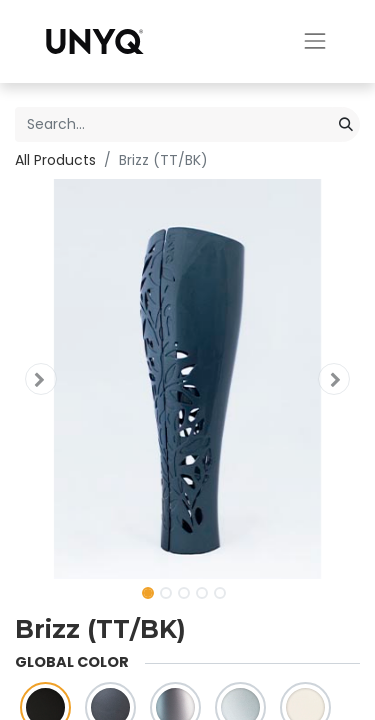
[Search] (346, 124)
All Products (55, 160)
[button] (41, 379)
